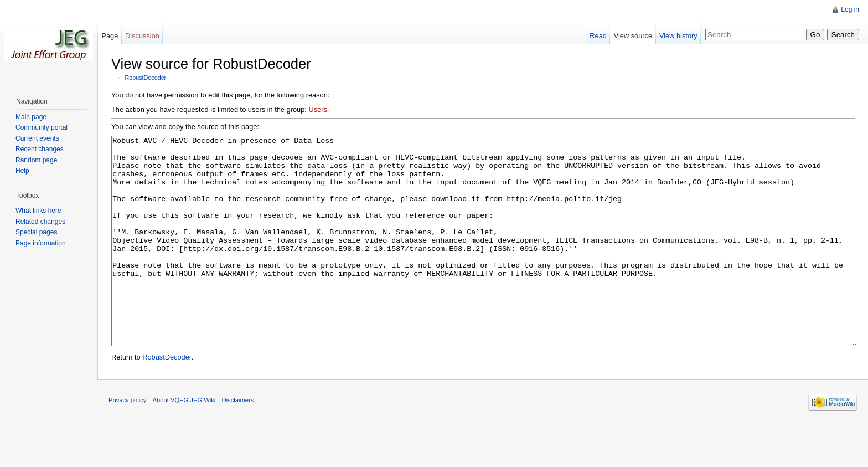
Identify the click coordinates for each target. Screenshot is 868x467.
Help (22, 171)
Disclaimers (238, 442)
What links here (38, 211)
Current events (37, 138)
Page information (41, 243)
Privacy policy (127, 442)
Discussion (142, 36)
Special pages (36, 232)
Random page (36, 160)
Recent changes (40, 149)
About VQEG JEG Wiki (184, 442)
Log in (850, 9)
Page (110, 36)
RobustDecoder (146, 78)
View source (633, 36)
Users (317, 109)
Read (598, 36)
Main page (31, 117)
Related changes (40, 222)
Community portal (42, 127)
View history (678, 36)
